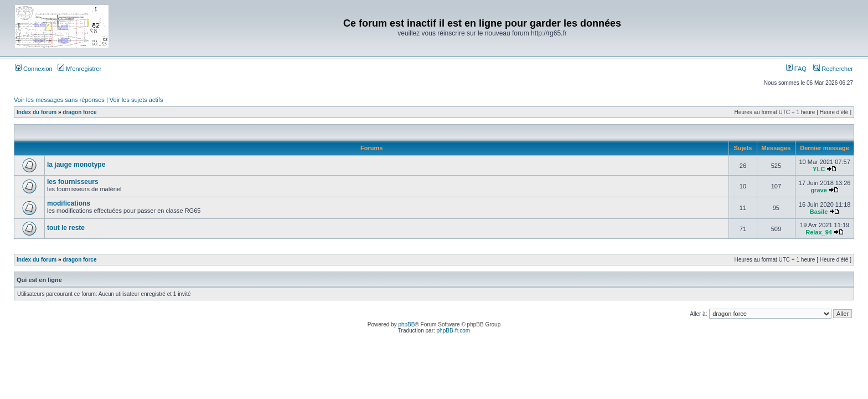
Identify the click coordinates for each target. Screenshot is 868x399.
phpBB (406, 324)
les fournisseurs (73, 182)
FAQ (796, 69)
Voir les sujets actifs (136, 100)
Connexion (34, 69)
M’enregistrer (79, 69)
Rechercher (833, 69)
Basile (819, 212)
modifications (69, 203)
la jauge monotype (76, 165)
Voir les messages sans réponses (59, 100)
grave (818, 190)
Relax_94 (819, 232)
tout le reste (66, 228)
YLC (819, 169)
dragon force (79, 112)
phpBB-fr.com (454, 331)
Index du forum (37, 112)
